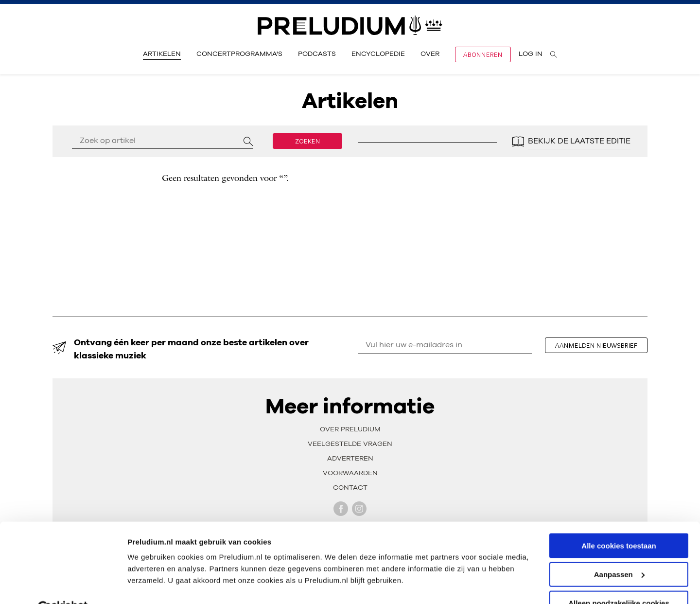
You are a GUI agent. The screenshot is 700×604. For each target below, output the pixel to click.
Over (430, 54)
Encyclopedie (378, 54)
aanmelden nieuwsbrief (598, 345)
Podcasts (317, 54)
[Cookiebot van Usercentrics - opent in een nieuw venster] (63, 585)
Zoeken (308, 141)
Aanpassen (619, 551)
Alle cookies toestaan (619, 523)
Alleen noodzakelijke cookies (619, 580)
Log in (531, 54)
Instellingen (148, 584)
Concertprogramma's (239, 54)
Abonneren (483, 54)
